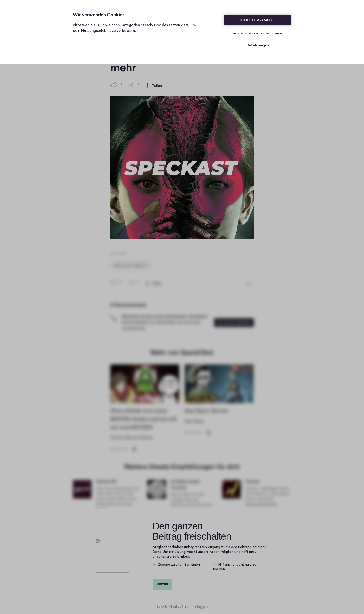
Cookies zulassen (258, 20)
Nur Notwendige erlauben (258, 33)
